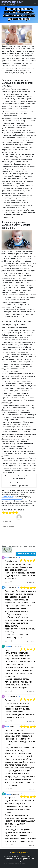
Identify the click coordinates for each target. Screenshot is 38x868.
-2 (9, 641)
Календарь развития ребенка (12, 499)
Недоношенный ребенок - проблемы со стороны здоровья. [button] (19, 477)
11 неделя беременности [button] (19, 486)
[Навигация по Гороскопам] (35, 3)
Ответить (31, 582)
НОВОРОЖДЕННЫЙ (12, 2)
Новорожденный (7, 497)
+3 (9, 845)
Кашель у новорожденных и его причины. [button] (19, 482)
